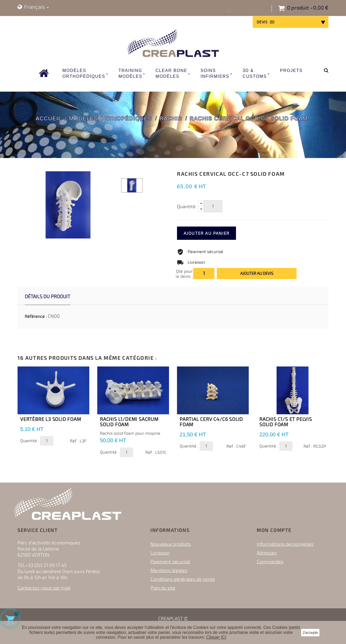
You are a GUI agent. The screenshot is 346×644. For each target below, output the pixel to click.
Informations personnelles (285, 544)
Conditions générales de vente (183, 579)
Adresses (267, 553)
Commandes (270, 562)
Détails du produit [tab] (47, 297)
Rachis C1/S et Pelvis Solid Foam (286, 422)
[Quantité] (213, 206)
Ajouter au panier (215, 233)
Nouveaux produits (171, 544)
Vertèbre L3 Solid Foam (51, 419)
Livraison (160, 553)
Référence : (36, 317)
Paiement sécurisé (170, 562)
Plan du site (163, 588)
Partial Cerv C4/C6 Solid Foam (211, 422)
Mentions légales (169, 570)
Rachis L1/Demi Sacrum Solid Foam (129, 422)
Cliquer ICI (216, 637)
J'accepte (310, 633)
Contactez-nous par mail (44, 588)
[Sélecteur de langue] (33, 7)
